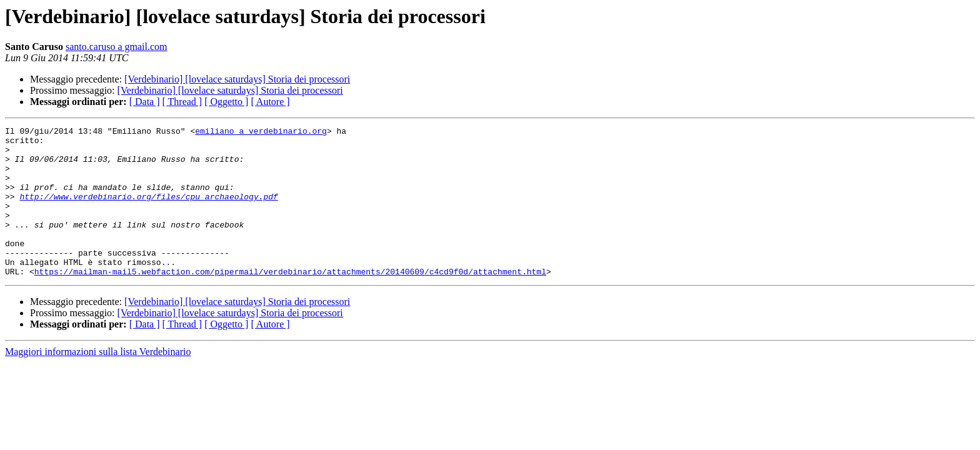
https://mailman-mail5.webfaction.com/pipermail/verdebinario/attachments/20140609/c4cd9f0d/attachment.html (290, 301)
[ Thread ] (182, 102)
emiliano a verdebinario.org (261, 132)
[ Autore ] (270, 102)
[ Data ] (145, 102)
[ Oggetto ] (226, 102)
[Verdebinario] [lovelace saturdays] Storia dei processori (237, 79)
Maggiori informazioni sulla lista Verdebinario (98, 382)
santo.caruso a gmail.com (117, 47)
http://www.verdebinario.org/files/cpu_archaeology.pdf (148, 211)
